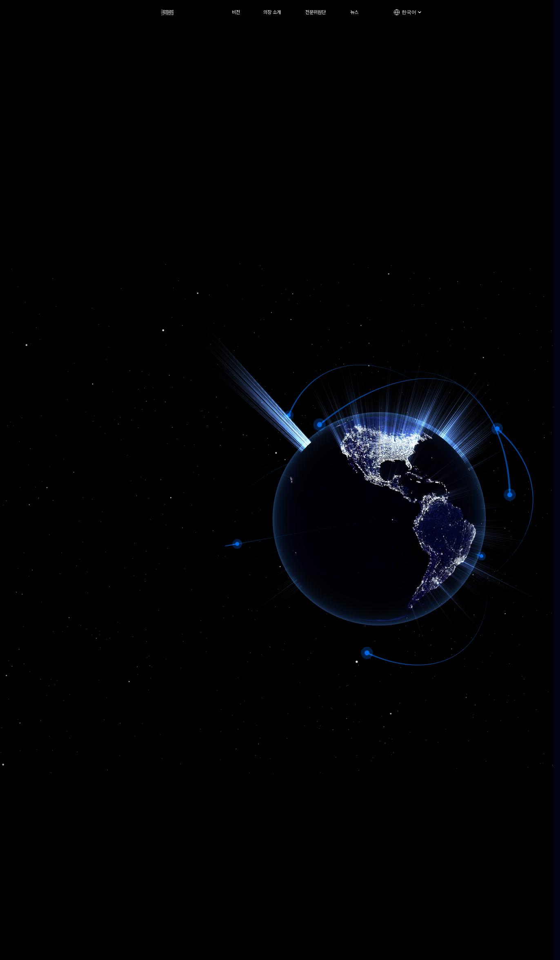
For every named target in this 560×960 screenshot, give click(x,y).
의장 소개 (272, 12)
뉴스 (354, 12)
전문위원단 (316, 12)
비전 (236, 12)
